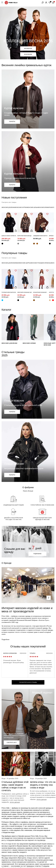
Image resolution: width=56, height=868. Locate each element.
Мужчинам (28, 54)
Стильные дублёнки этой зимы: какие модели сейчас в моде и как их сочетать (15, 786)
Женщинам (28, 48)
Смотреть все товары (9, 202)
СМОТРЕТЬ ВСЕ (12, 743)
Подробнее (5, 639)
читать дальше (15, 802)
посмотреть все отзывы (28, 682)
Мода (3, 778)
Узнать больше (28, 491)
